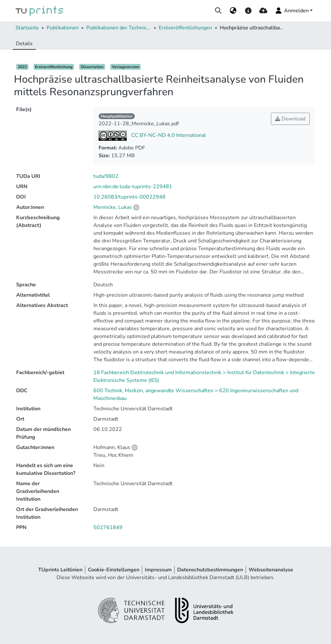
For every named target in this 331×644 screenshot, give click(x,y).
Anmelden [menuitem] (292, 11)
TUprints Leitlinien (60, 570)
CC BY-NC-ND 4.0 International (168, 135)
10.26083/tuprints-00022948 (129, 197)
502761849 (108, 527)
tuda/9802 (106, 176)
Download (290, 119)
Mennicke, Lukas (113, 207)
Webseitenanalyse (271, 570)
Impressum (158, 570)
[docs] (248, 11)
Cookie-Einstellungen (114, 570)
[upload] (263, 11)
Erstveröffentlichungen (185, 28)
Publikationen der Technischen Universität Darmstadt (119, 28)
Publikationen (63, 28)
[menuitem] (233, 11)
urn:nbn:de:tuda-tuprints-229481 (133, 187)
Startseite (27, 28)
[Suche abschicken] (218, 11)
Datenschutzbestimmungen (210, 570)
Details (24, 44)
